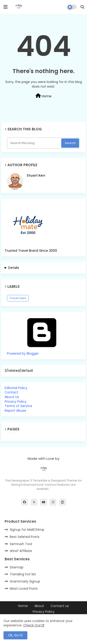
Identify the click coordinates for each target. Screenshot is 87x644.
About (39, 606)
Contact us (60, 606)
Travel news (18, 298)
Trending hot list (23, 574)
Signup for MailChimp (27, 530)
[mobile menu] (6, 7)
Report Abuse (15, 411)
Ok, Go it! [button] (15, 635)
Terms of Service (18, 406)
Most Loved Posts (24, 589)
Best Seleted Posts (25, 537)
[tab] (43, 388)
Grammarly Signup (25, 581)
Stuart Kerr (36, 176)
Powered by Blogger (42, 351)
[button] (82, 7)
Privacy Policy (16, 402)
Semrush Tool (21, 544)
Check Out (32, 625)
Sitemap (17, 567)
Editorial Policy (16, 388)
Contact (11, 392)
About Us (12, 397)
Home (43, 96)
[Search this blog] (35, 143)
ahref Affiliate (21, 551)
